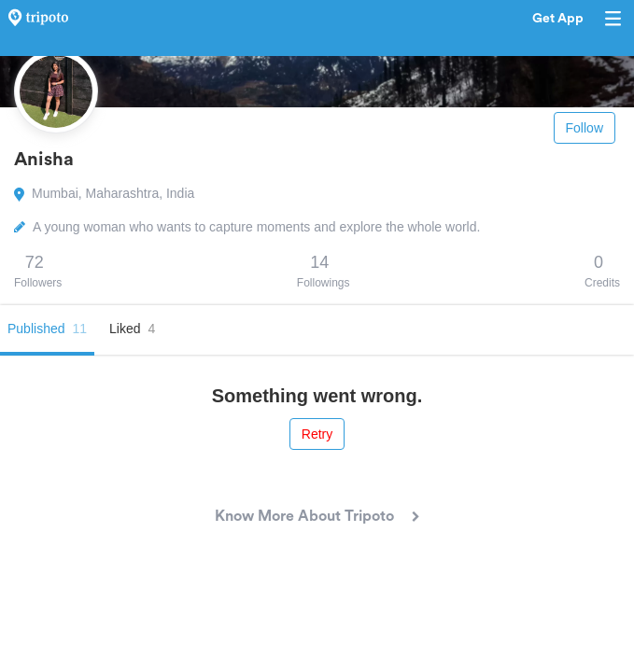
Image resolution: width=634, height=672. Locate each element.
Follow (585, 128)
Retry (317, 434)
